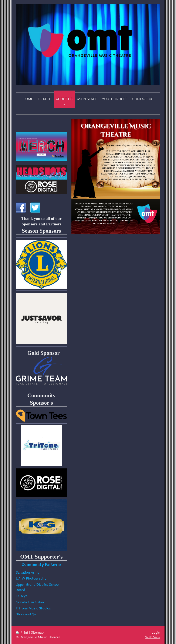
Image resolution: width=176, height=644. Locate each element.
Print (22, 633)
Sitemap (37, 633)
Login (156, 633)
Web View (153, 637)
